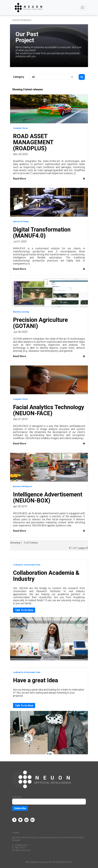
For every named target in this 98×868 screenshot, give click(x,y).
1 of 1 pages (78, 548)
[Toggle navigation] (83, 8)
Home (16, 20)
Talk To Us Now (24, 610)
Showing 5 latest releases (27, 89)
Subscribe (20, 808)
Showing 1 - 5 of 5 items (24, 543)
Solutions (26, 20)
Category (19, 77)
